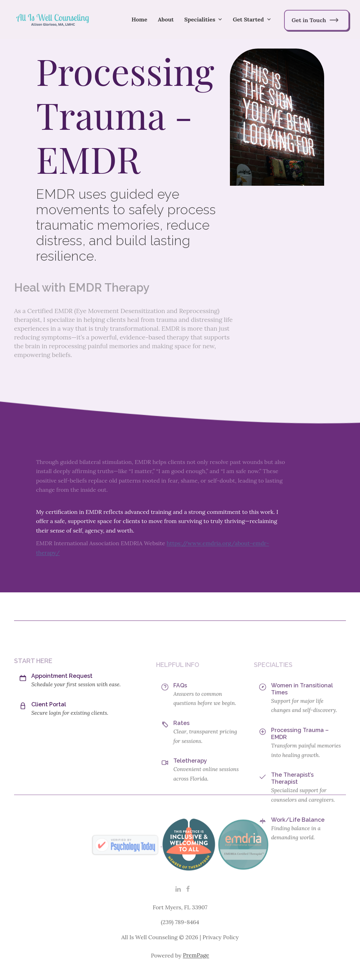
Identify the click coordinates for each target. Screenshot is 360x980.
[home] (53, 20)
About (166, 19)
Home (139, 19)
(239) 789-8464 (180, 934)
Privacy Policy (221, 948)
